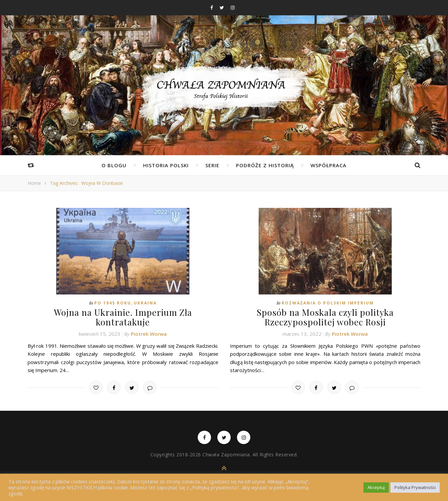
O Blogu (114, 165)
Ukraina (145, 303)
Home (34, 183)
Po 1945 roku (113, 303)
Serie (212, 165)
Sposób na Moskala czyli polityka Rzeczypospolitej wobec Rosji (325, 317)
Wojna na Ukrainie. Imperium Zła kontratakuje (123, 317)
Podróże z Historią (265, 165)
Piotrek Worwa (149, 334)
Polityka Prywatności (415, 487)
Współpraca (329, 165)
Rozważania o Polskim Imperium (328, 303)
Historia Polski (166, 165)
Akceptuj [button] (376, 487)
